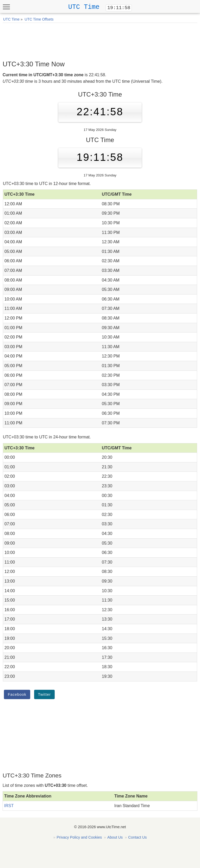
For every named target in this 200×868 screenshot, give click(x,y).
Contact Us (137, 837)
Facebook (17, 694)
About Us (115, 837)
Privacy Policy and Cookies (79, 837)
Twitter (44, 694)
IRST (9, 806)
